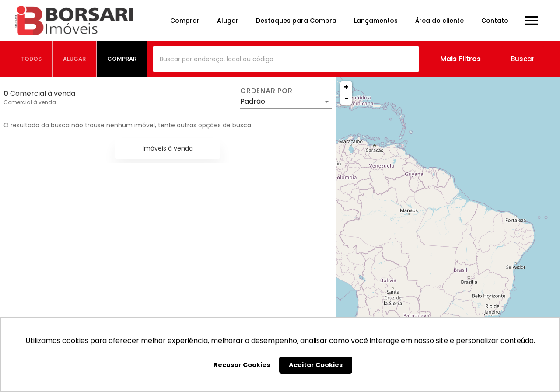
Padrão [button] (253, 101)
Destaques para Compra (296, 21)
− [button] (346, 99)
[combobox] (286, 59)
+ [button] (346, 87)
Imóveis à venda (168, 148)
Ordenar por (266, 91)
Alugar (228, 21)
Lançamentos (376, 21)
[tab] (31, 59)
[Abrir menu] (531, 21)
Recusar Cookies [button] (242, 365)
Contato (495, 21)
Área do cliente (439, 21)
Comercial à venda (30, 102)
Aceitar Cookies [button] (316, 365)
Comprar (185, 21)
